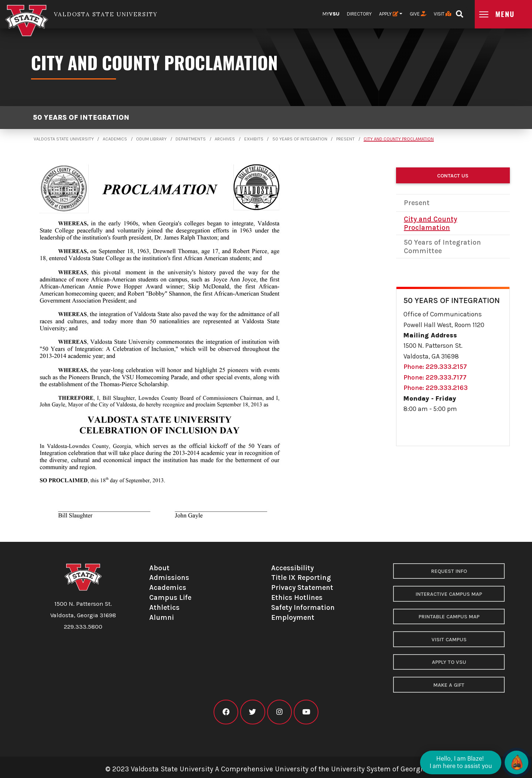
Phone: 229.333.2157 (435, 367)
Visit (442, 14)
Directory (359, 14)
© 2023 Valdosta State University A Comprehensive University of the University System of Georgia (266, 769)
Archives (225, 139)
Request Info (449, 571)
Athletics (164, 607)
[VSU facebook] (226, 712)
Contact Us (453, 176)
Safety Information (303, 607)
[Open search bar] (459, 12)
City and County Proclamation (399, 139)
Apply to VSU (449, 662)
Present (345, 139)
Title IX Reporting (301, 577)
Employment (293, 617)
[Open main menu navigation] (503, 14)
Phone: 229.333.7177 (435, 377)
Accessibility (292, 568)
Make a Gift (449, 685)
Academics (115, 139)
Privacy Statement (302, 587)
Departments (191, 139)
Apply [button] (389, 14)
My (331, 14)
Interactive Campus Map (449, 594)
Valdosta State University (64, 139)
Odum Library (151, 139)
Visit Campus (449, 640)
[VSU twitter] (253, 712)
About (159, 568)
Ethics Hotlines (297, 597)
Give (418, 14)
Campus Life (170, 597)
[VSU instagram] (279, 712)
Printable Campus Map (449, 617)
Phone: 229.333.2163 (436, 388)
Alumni (162, 617)
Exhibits (254, 139)
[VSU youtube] (306, 712)
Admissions (169, 577)
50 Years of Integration (81, 117)
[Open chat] (516, 762)
